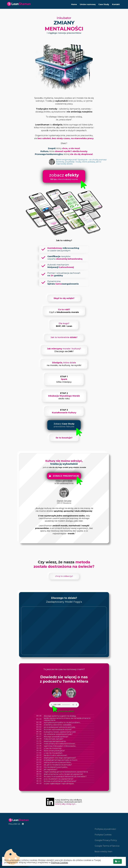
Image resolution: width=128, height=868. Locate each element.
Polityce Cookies (59, 862)
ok (118, 861)
